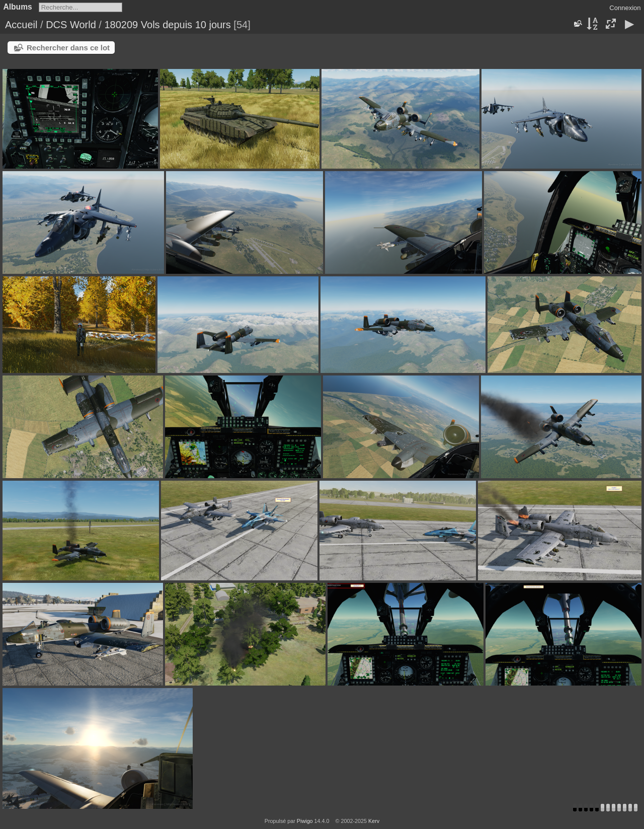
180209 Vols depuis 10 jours (167, 25)
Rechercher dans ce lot (68, 48)
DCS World (71, 25)
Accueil (21, 25)
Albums (18, 7)
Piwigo (305, 821)
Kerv (374, 821)
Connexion (625, 8)
